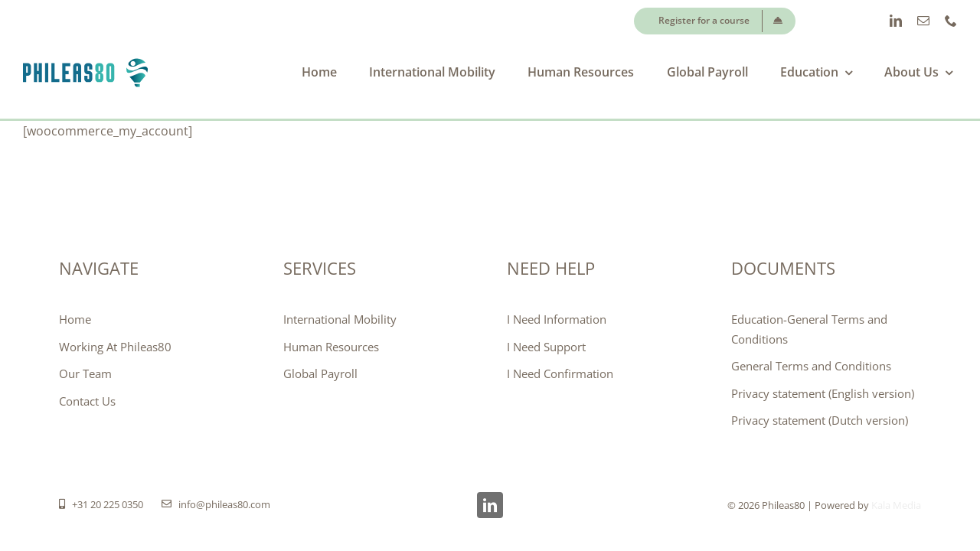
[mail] (923, 21)
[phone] (951, 21)
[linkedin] (896, 21)
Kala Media (896, 505)
